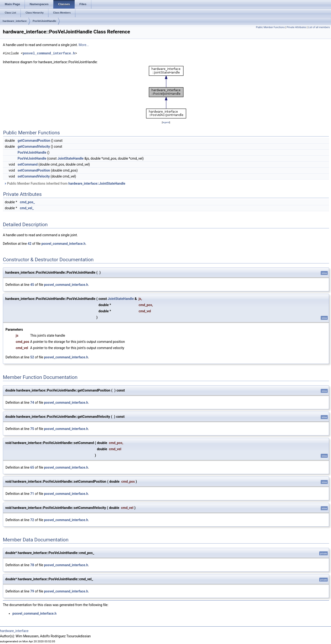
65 (32, 467)
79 (32, 591)
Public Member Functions (270, 27)
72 (32, 520)
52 (32, 357)
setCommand (28, 164)
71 (32, 494)
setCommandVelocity (34, 176)
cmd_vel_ (27, 208)
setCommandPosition (34, 170)
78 (32, 565)
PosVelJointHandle (44, 21)
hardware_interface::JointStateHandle (97, 183)
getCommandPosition (34, 141)
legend (166, 122)
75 (32, 429)
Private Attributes (296, 27)
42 (30, 244)
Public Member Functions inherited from (65, 183)
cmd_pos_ (27, 202)
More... (84, 45)
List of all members (319, 27)
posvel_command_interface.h (49, 53)
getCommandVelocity (34, 147)
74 (32, 403)
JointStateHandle (71, 158)
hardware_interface (15, 21)
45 (32, 285)
